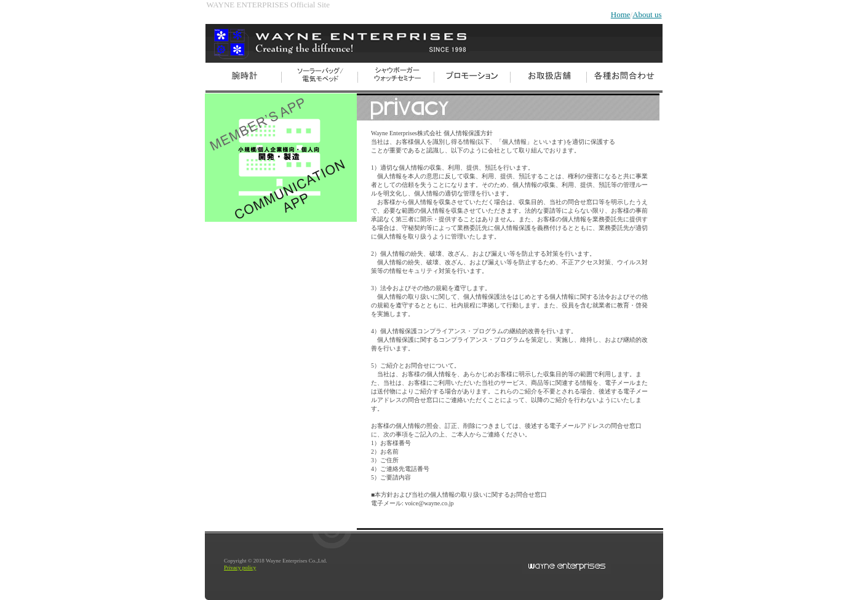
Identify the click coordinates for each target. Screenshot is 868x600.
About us (647, 14)
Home (621, 14)
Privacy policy (240, 567)
